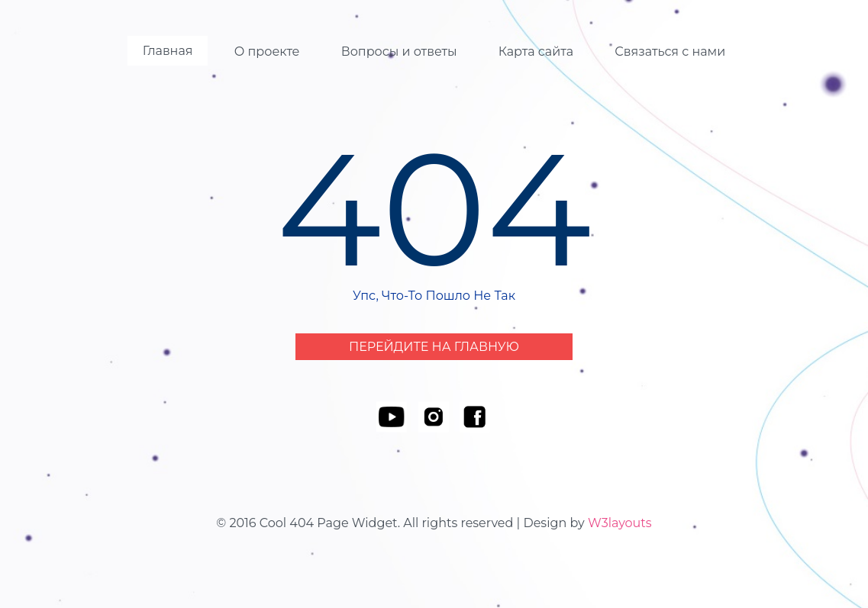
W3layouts (620, 523)
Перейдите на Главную (434, 347)
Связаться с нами (670, 51)
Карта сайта (536, 51)
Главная (168, 51)
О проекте (267, 51)
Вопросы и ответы (399, 51)
